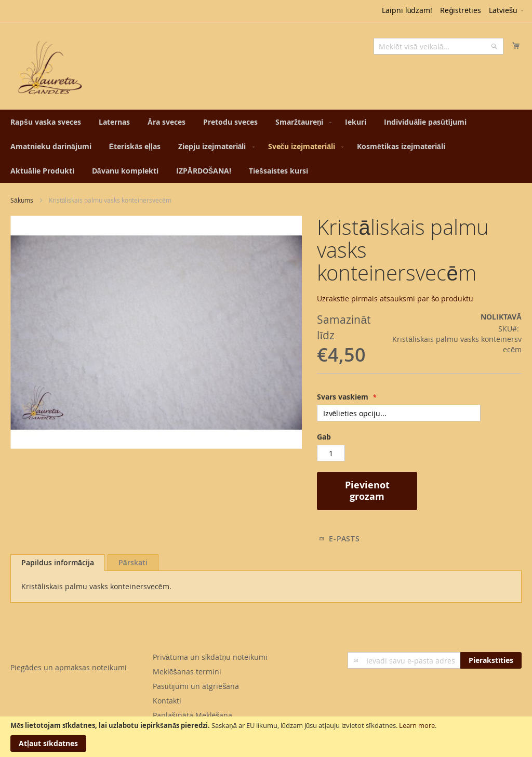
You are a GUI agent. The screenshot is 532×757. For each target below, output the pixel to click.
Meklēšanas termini (187, 672)
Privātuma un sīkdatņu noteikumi (210, 657)
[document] (266, 737)
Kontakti (167, 701)
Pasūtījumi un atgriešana (196, 686)
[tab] (58, 563)
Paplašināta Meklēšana (193, 715)
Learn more (417, 725)
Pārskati (133, 562)
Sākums (22, 200)
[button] (507, 11)
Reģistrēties (461, 10)
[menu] (266, 146)
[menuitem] (46, 122)
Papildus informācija (58, 562)
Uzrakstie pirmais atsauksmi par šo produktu (395, 298)
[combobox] (438, 46)
